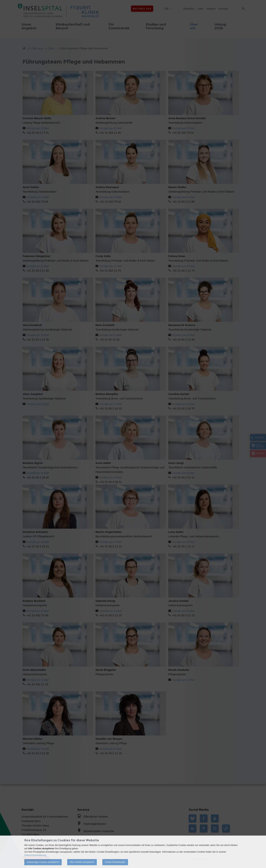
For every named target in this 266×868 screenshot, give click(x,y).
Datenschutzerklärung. (35, 855)
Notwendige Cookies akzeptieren (43, 862)
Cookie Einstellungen (115, 862)
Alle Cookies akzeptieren (82, 862)
